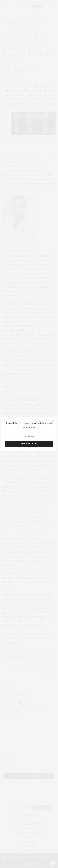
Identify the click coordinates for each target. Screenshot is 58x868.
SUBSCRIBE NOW (29, 444)
